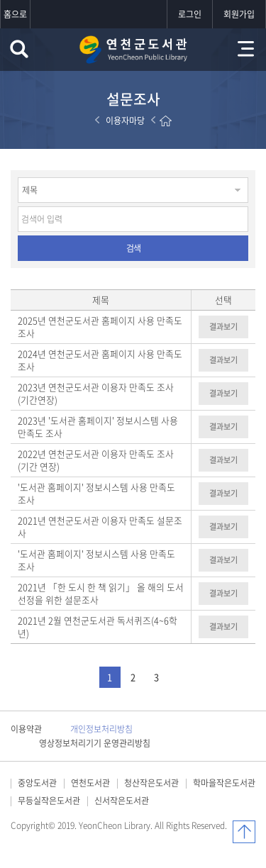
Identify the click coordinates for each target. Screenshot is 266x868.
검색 (133, 248)
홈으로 (15, 14)
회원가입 (239, 14)
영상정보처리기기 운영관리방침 (95, 743)
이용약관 (26, 729)
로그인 (190, 14)
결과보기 (223, 327)
